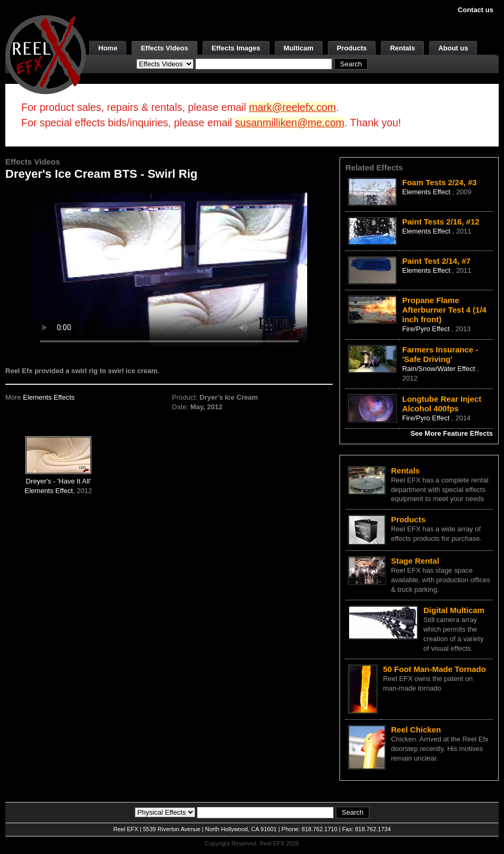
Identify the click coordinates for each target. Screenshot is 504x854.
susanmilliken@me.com (290, 123)
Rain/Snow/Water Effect (440, 369)
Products (352, 48)
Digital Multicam (454, 610)
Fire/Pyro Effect (427, 329)
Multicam (299, 48)
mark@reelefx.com (292, 107)
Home (108, 48)
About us (453, 48)
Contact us (476, 10)
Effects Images (236, 48)
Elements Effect (49, 491)
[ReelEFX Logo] (46, 54)
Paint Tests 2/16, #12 (441, 222)
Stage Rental (415, 561)
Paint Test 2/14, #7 (436, 261)
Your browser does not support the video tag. (169, 270)
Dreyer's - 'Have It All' (59, 481)
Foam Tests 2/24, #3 (440, 182)
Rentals (402, 48)
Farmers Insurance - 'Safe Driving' (440, 354)
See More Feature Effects (452, 433)
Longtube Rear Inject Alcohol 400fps (442, 404)
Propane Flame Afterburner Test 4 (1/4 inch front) (444, 310)
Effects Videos (164, 48)
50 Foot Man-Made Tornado (435, 669)
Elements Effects (49, 397)
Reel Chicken (416, 730)
